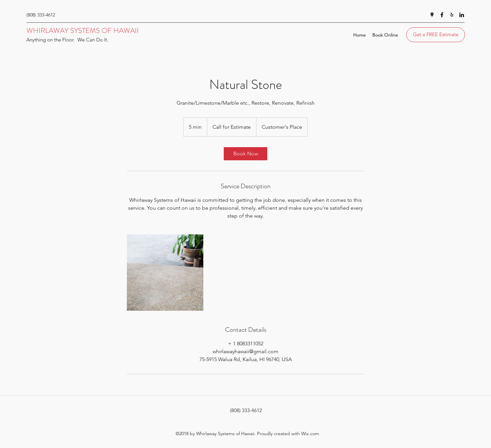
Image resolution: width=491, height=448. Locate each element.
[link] (245, 154)
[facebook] (442, 15)
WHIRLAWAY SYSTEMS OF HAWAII (83, 30)
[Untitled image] (165, 273)
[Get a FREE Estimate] (436, 35)
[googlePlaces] (432, 15)
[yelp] (452, 15)
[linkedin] (462, 15)
